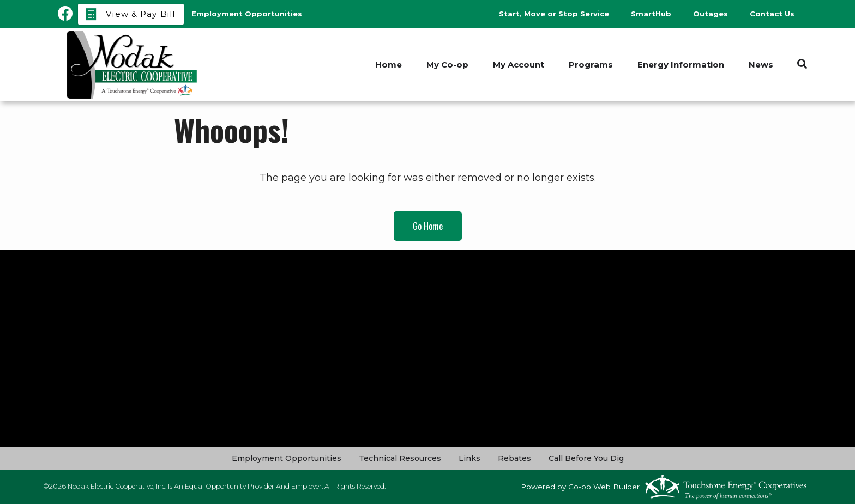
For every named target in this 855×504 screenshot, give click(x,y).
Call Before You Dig (586, 458)
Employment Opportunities (287, 458)
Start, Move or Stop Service (554, 14)
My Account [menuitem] (519, 65)
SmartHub (651, 14)
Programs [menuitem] (591, 65)
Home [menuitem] (389, 65)
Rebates (514, 458)
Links (469, 458)
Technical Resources (400, 458)
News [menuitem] (761, 65)
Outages (711, 14)
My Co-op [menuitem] (447, 65)
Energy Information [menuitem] (681, 65)
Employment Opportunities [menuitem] (247, 14)
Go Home (428, 226)
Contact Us (772, 14)
